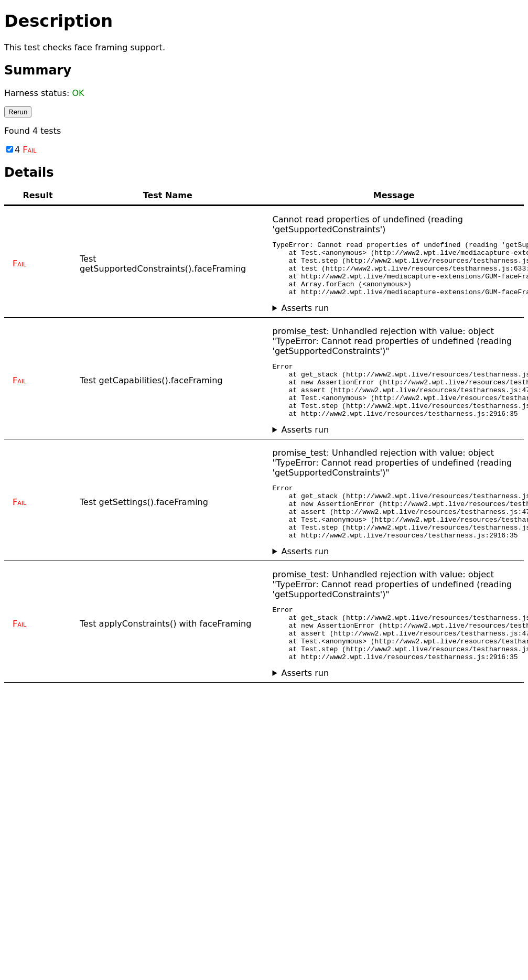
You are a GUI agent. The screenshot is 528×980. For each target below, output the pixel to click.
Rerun (18, 112)
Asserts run (305, 319)
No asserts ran (394, 319)
